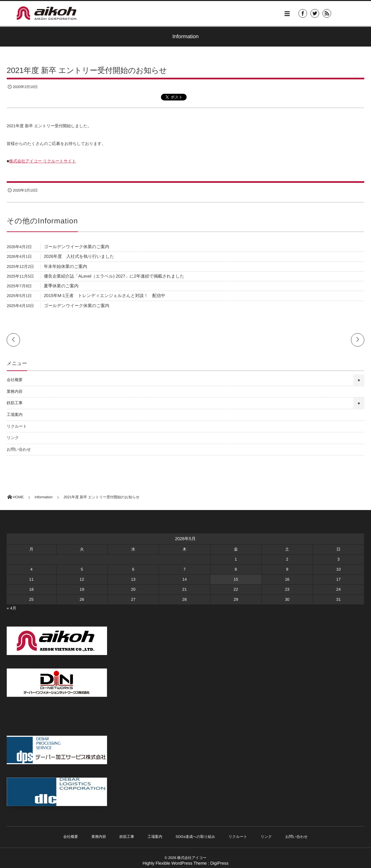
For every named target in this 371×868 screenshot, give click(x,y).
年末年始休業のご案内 (65, 266)
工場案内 (15, 415)
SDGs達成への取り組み (195, 837)
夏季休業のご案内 (61, 286)
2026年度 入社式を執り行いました (79, 256)
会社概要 (15, 380)
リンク (13, 438)
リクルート (17, 426)
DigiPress (219, 863)
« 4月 (12, 608)
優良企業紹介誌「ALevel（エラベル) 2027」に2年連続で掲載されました (114, 276)
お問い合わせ (19, 449)
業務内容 (15, 391)
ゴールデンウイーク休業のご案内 (77, 247)
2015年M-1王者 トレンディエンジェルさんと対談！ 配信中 (105, 296)
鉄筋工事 (15, 403)
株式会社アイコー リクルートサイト (42, 161)
